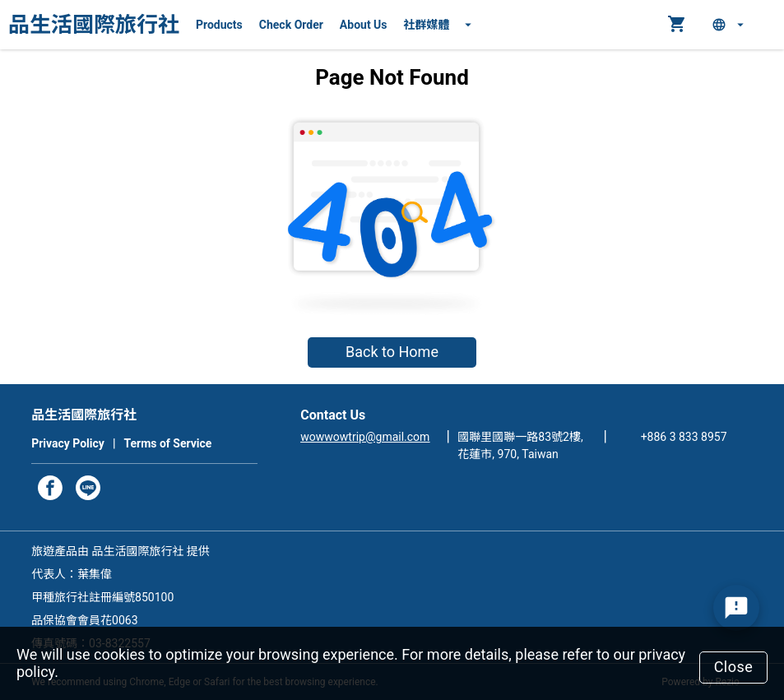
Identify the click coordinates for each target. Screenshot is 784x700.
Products (219, 25)
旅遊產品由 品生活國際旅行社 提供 (121, 551)
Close (734, 667)
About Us (364, 25)
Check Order (291, 25)
